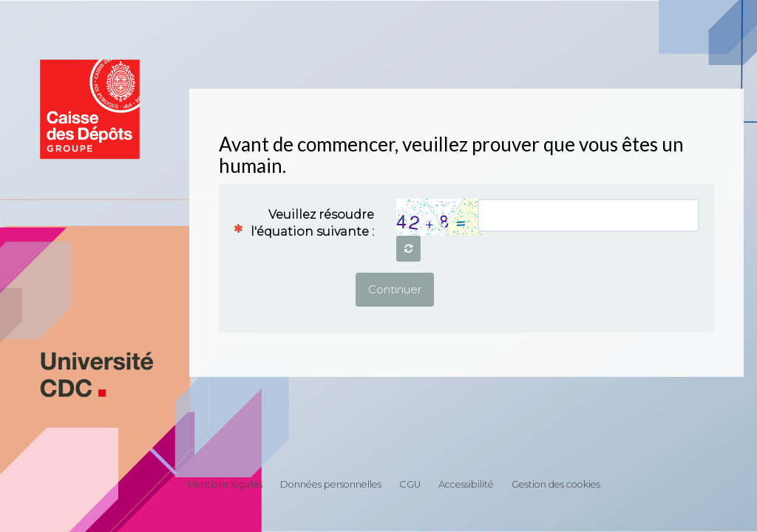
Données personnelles (331, 484)
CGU (410, 484)
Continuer (395, 289)
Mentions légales (225, 484)
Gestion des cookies (556, 484)
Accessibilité (466, 484)
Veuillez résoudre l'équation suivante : (309, 223)
